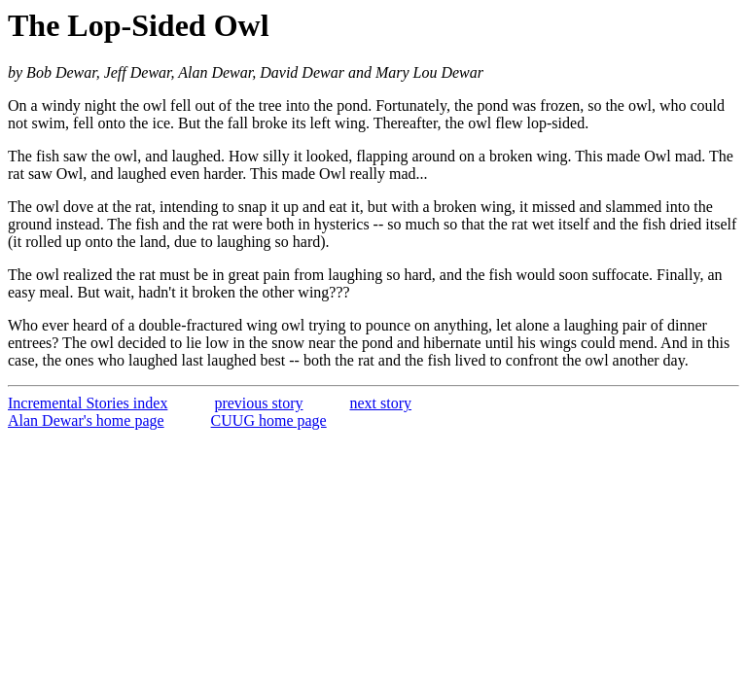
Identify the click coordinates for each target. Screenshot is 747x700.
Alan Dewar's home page (86, 420)
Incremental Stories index (88, 403)
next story (381, 403)
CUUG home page (269, 420)
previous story (258, 403)
